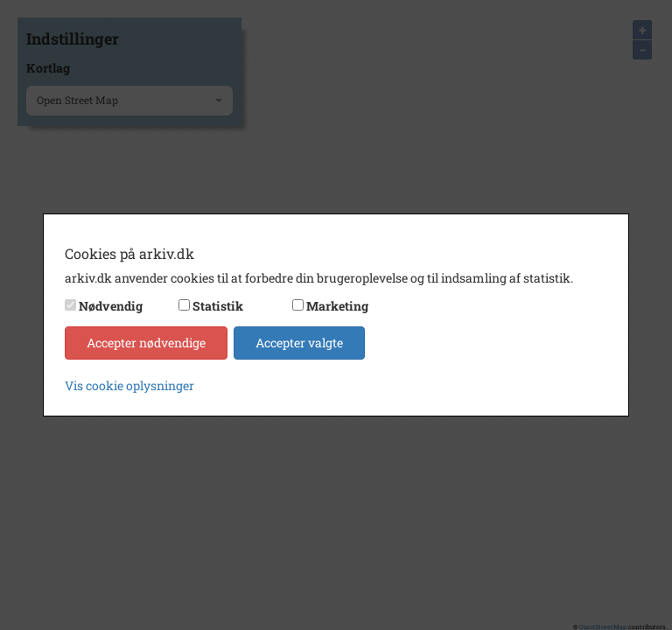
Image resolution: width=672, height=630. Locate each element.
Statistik (218, 306)
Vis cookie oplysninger (129, 385)
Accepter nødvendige (146, 343)
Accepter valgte (299, 343)
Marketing (337, 306)
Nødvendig (111, 306)
